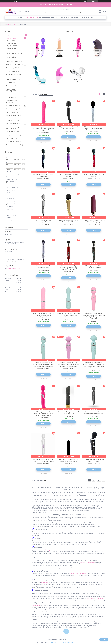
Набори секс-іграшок (12, 61)
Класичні (9, 41)
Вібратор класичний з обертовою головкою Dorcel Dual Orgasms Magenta (43, 414)
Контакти (85, 17)
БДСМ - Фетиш (10, 132)
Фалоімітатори (10, 68)
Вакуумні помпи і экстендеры (11, 90)
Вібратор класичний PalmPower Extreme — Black (94, 460)
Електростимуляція (12, 135)
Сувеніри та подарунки (13, 145)
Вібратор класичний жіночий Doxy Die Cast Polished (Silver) (94, 128)
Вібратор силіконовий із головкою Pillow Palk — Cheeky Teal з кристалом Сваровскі (43, 364)
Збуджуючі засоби (11, 105)
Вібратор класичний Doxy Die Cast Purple (69, 175)
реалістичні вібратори (43, 550)
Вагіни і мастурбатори (13, 86)
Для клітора (10, 48)
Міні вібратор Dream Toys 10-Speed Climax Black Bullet (69, 460)
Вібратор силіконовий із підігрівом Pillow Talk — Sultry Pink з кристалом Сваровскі (69, 364)
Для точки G (10, 51)
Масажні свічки (11, 112)
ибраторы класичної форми (78, 574)
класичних (44, 583)
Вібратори (9, 38)
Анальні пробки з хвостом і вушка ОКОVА (14, 75)
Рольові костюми (11, 123)
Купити (43, 139)
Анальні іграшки (11, 71)
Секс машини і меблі (12, 142)
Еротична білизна (11, 120)
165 (99, 480)
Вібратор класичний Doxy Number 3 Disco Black (94, 267)
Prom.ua (64, 639)
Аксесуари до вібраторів (11, 57)
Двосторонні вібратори (95, 598)
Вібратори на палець (13, 53)
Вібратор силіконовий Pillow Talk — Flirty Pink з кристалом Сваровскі (43, 315)
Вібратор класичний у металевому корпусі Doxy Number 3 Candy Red (68, 268)
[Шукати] (81, 12)
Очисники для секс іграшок (12, 101)
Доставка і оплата (62, 17)
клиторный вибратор (72, 622)
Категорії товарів (31, 17)
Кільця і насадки (11, 94)
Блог (93, 17)
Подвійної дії (10, 46)
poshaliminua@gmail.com (14, 268)
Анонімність (75, 17)
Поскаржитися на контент (53, 642)
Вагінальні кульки (11, 79)
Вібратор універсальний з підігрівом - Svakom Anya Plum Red (43, 129)
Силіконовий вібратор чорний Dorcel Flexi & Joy (69, 413)
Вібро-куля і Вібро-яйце (13, 64)
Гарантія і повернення (46, 17)
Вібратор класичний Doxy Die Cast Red (94, 175)
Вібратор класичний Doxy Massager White (43, 221)
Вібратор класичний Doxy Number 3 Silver (43, 267)
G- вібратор (36, 606)
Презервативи (10, 138)
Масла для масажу (12, 109)
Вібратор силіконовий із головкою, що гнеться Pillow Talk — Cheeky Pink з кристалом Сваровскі (94, 316)
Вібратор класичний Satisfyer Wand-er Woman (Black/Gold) (94, 413)
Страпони (9, 83)
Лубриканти (10, 97)
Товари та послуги (13, 24)
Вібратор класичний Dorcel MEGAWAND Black (69, 128)
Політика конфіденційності (67, 642)
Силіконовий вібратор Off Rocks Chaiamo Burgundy (94, 221)
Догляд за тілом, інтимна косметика (13, 116)
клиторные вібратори (87, 562)
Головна (19, 17)
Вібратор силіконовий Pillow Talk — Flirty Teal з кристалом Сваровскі (69, 315)
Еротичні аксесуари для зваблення (13, 128)
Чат (104, 639)
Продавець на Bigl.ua (55, 641)
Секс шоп (8, 35)
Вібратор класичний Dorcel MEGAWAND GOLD (69, 221)
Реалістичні (10, 43)
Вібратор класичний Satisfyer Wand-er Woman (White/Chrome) (43, 460)
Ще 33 (9, 212)
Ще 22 (9, 193)
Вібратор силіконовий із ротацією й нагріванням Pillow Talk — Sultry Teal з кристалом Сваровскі (94, 365)
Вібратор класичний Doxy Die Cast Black (43, 175)
